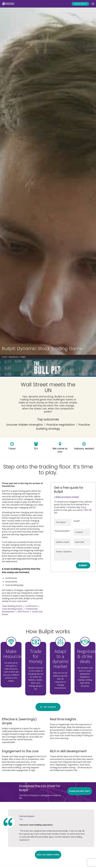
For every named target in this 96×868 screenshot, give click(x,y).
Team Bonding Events (12, 609)
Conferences (31, 606)
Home (4, 357)
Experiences (14, 357)
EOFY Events (23, 612)
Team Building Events (12, 606)
